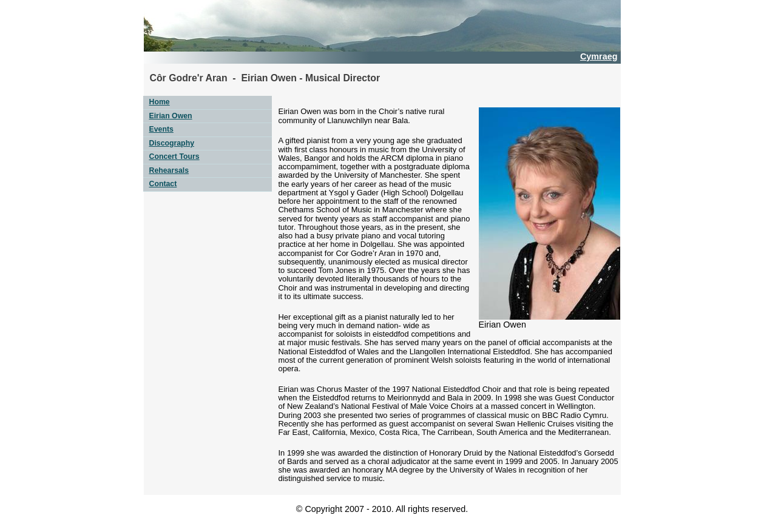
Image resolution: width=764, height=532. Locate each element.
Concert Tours (174, 157)
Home (160, 102)
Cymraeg (599, 56)
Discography (172, 143)
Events (161, 129)
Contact (163, 184)
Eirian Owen (171, 116)
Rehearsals (169, 170)
